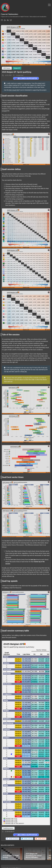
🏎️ (26, 78)
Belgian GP (17, 68)
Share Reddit (40, 839)
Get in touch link (14, 90)
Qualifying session (8, 828)
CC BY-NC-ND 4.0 (10, 832)
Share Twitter (27, 839)
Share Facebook (13, 839)
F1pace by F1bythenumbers (10, 14)
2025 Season (7, 68)
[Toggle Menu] (49, 5)
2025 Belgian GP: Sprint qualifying (17, 72)
